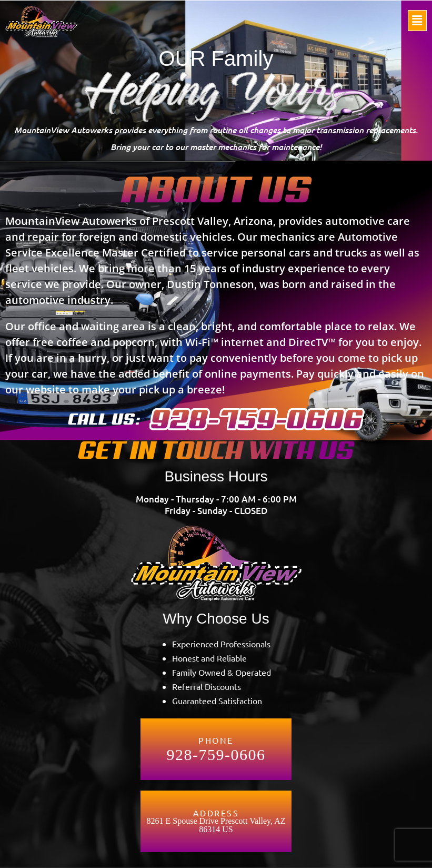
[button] (417, 21)
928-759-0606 (216, 755)
